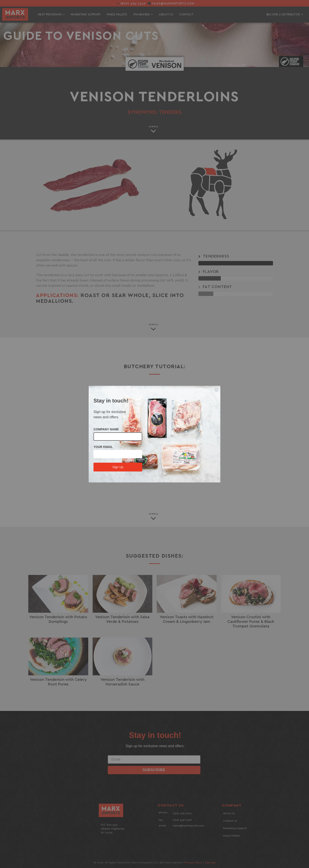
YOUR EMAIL (103, 447)
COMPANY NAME (106, 429)
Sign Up (118, 467)
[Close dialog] (216, 390)
